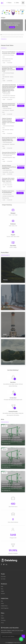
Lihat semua (3, 39)
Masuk (9, 3)
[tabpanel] (12, 26)
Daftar (16, 3)
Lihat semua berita (4, 422)
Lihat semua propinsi (5, 255)
